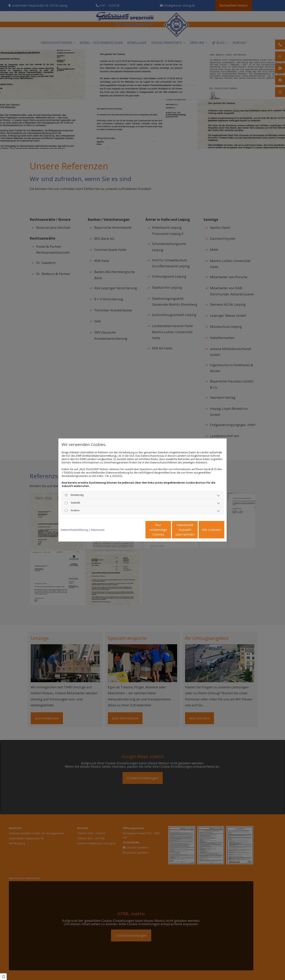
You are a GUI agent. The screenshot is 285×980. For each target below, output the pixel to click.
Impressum (98, 530)
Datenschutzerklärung (74, 530)
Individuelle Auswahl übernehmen (168, 530)
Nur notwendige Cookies (131, 530)
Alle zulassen (206, 530)
